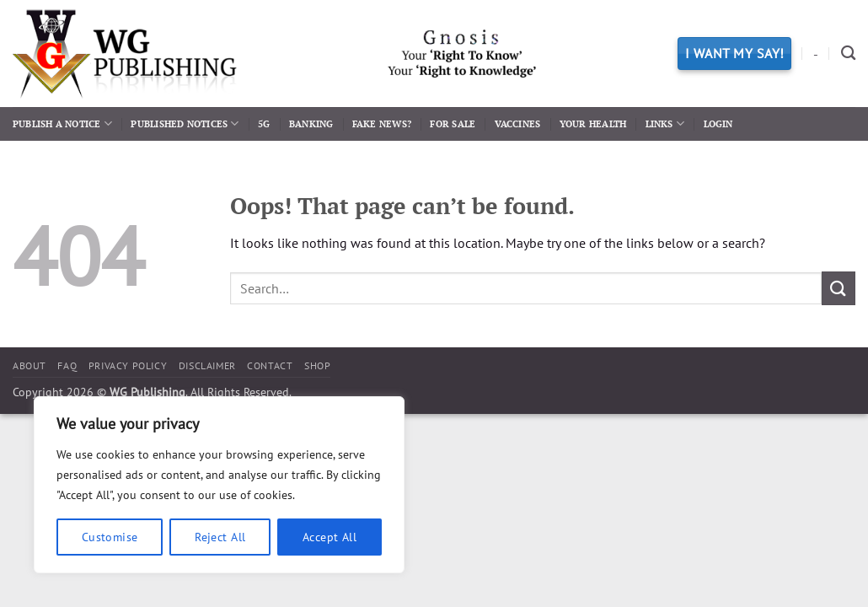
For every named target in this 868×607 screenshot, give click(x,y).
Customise (110, 537)
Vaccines (518, 124)
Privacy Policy (128, 365)
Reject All (220, 537)
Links (665, 124)
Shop (317, 365)
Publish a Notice (62, 124)
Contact (270, 365)
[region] (219, 485)
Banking (311, 124)
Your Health (593, 124)
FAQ (67, 365)
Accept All (330, 537)
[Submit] (839, 288)
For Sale (453, 124)
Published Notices (185, 124)
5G (264, 124)
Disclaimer (207, 365)
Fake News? (382, 124)
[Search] (848, 54)
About (29, 365)
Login (718, 124)
